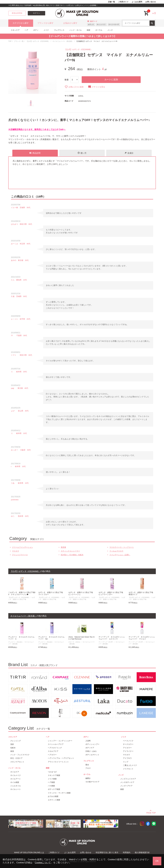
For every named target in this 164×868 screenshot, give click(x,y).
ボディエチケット (92, 755)
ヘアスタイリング (55, 748)
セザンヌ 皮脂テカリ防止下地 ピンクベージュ (81, 593)
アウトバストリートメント (58, 762)
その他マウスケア (92, 782)
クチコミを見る (96, 87)
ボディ (36, 30)
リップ (126, 762)
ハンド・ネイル (76, 30)
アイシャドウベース (20, 555)
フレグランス (59, 30)
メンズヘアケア (126, 786)
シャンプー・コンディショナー (60, 741)
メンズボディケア (127, 782)
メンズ (110, 30)
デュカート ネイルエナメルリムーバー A (21, 638)
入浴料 (88, 741)
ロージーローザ (114, 24)
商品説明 (35, 153)
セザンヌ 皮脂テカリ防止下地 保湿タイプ (142, 593)
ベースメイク (128, 741)
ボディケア (90, 748)
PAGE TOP (151, 812)
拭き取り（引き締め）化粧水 (72, 555)
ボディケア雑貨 (54, 789)
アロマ (88, 768)
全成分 (129, 153)
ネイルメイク (16, 775)
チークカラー (128, 744)
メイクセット (128, 769)
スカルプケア (53, 751)
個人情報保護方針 (142, 852)
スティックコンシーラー (70, 551)
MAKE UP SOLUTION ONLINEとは (29, 852)
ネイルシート (16, 789)
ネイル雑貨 (15, 782)
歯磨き (88, 778)
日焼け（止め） (92, 751)
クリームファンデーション (23, 547)
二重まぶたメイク (130, 765)
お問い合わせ (151, 2)
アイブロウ (127, 758)
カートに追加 (111, 80)
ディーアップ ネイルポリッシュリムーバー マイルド (142, 638)
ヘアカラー (52, 755)
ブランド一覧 (19, 41)
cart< (146, 11)
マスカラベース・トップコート (122, 547)
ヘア (26, 30)
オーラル (99, 30)
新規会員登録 (17, 13)
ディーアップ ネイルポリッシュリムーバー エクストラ (112, 638)
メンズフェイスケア (128, 779)
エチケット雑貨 (54, 800)
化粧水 (13, 748)
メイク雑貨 (52, 779)
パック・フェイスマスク (20, 755)
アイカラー (127, 748)
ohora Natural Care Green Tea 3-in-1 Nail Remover (82, 638)
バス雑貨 (51, 786)
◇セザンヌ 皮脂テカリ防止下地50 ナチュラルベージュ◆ (22, 593)
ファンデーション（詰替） (120, 555)
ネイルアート (16, 779)
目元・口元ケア (16, 758)
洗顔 (12, 744)
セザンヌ (91, 24)
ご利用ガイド (123, 2)
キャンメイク (101, 24)
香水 (87, 765)
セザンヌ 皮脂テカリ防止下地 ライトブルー (51, 593)
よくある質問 (137, 2)
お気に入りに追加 (74, 87)
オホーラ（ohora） (75, 642)
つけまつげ (52, 772)
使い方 (82, 153)
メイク (46, 30)
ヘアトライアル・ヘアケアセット (61, 758)
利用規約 (127, 852)
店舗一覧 (111, 2)
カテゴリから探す (21, 23)
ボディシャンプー (92, 744)
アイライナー (128, 751)
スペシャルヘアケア (56, 744)
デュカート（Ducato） (16, 642)
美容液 (63, 547)
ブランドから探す (45, 23)
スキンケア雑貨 (54, 775)
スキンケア (15, 30)
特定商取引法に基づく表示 (107, 852)
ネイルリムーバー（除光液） (63, 41)
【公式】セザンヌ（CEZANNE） (38, 41)
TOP (10, 41)
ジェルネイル (16, 786)
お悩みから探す (70, 23)
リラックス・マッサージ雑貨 (59, 793)
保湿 (12, 751)
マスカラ (16, 551)
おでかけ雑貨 (53, 796)
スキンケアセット (17, 762)
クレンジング (16, 741)
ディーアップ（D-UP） (106, 642)
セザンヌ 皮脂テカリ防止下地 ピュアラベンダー (112, 593)
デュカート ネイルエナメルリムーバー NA (51, 638)
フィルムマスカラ (116, 551)
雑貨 (89, 30)
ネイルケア (15, 772)
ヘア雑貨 (51, 782)
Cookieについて (43, 863)
